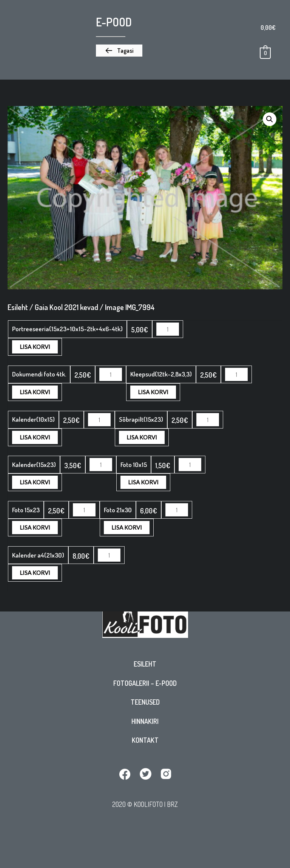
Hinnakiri (145, 725)
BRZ (172, 808)
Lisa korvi (210, 329)
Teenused (145, 706)
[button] (119, 51)
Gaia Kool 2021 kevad (66, 307)
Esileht (145, 668)
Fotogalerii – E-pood (145, 687)
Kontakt (145, 744)
